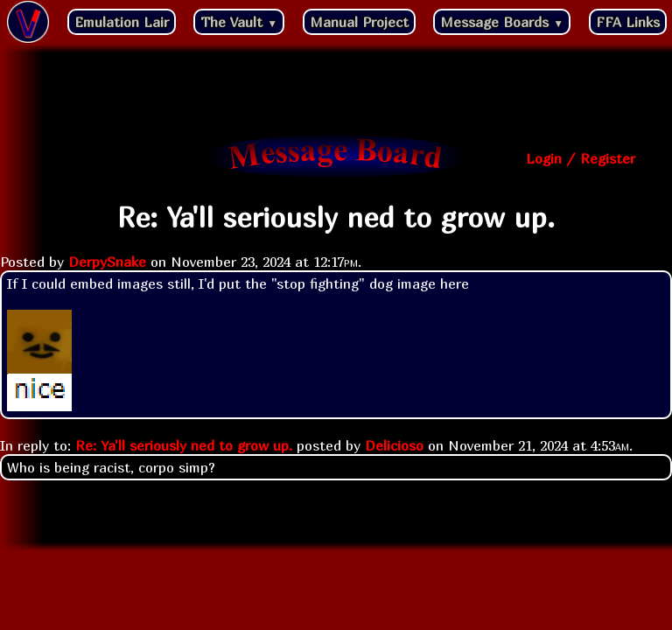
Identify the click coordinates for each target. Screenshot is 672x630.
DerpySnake (107, 262)
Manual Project (359, 22)
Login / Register (581, 158)
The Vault (239, 22)
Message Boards (502, 22)
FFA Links (628, 22)
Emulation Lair (122, 22)
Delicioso (394, 445)
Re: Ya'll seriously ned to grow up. (184, 445)
